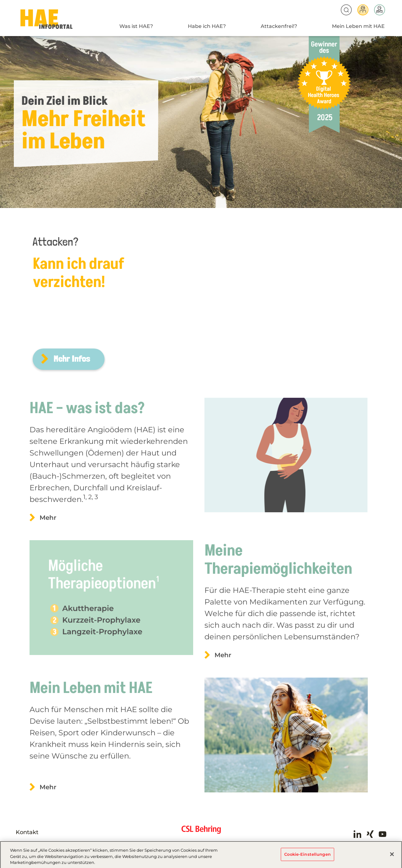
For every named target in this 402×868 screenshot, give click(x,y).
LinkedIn (357, 834)
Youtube (383, 834)
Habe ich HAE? (207, 26)
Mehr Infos (72, 359)
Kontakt (27, 832)
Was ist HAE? (136, 26)
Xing (370, 834)
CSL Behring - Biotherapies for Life (201, 832)
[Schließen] (392, 856)
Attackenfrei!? (279, 26)
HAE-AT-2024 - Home (46, 19)
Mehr (48, 518)
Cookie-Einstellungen (307, 856)
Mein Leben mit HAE (358, 26)
